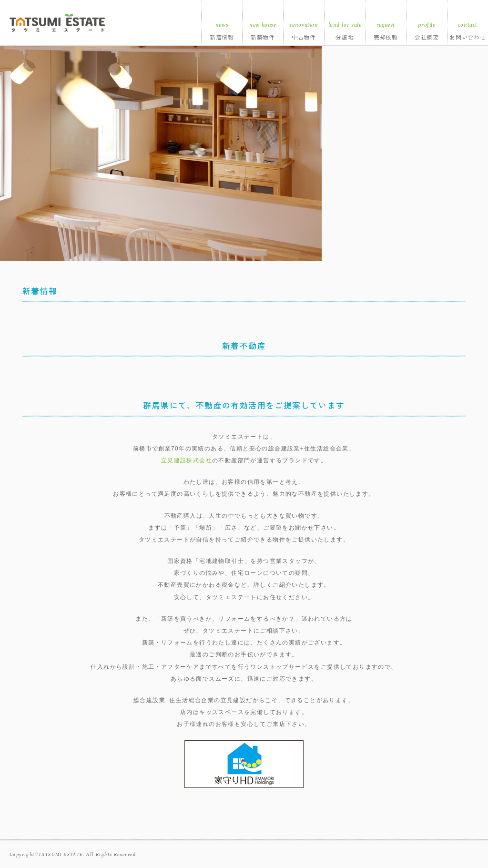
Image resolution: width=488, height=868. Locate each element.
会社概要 (427, 37)
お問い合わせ (468, 37)
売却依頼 (386, 37)
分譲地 (345, 37)
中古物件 (304, 37)
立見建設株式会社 (187, 460)
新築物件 (263, 37)
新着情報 (222, 37)
